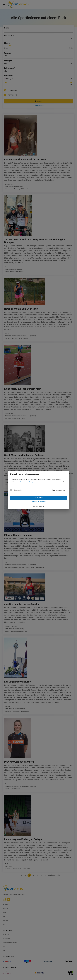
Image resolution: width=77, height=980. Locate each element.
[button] (38, 482)
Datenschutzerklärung (27, 482)
